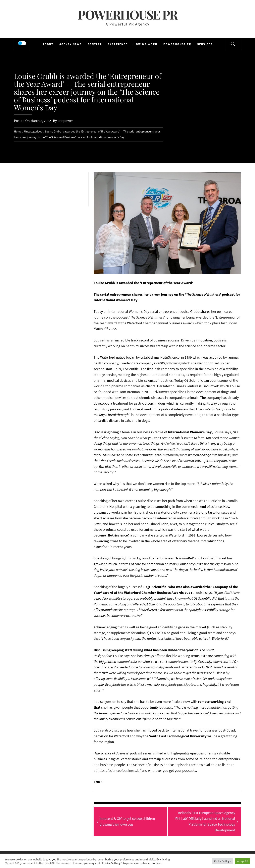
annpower (65, 121)
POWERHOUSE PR (177, 44)
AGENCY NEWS (71, 44)
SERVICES (205, 44)
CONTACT (95, 44)
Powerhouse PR (127, 14)
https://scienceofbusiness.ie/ (119, 770)
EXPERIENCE (118, 44)
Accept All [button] (242, 861)
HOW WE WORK (145, 44)
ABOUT (48, 44)
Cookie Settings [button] (222, 861)
